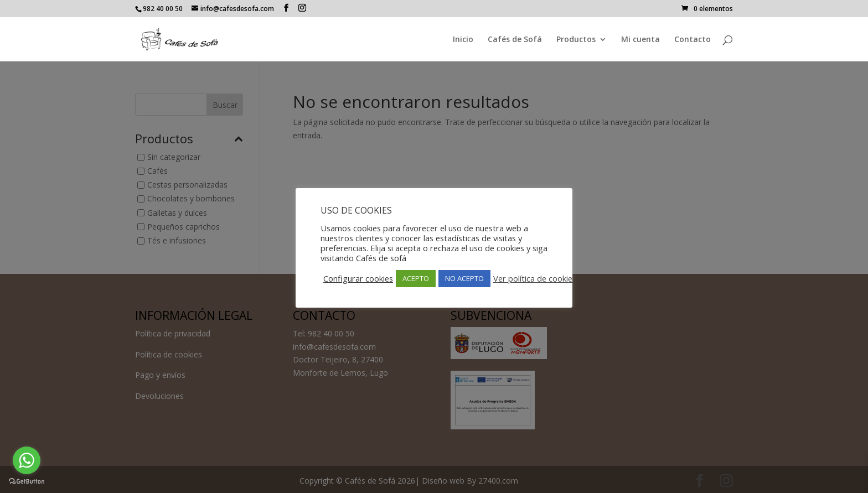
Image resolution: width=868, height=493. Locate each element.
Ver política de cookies (535, 278)
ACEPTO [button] (416, 278)
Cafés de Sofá (515, 40)
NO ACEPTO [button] (464, 278)
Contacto (693, 40)
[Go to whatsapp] (27, 460)
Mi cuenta (640, 40)
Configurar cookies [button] (358, 278)
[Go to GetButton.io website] (27, 482)
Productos (576, 40)
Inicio (463, 40)
